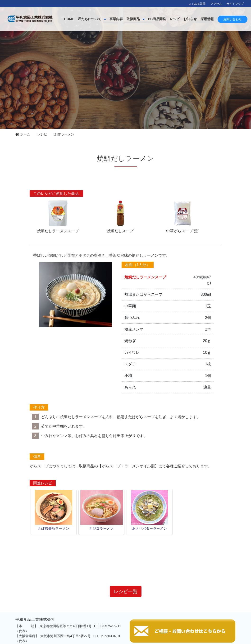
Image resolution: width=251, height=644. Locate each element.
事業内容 (148, 19)
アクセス (216, 4)
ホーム (23, 134)
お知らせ (222, 19)
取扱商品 (165, 19)
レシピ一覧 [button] (126, 557)
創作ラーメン (64, 134)
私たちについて (121, 19)
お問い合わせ (233, 35)
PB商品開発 (189, 19)
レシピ (206, 19)
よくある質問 (197, 4)
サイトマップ (235, 4)
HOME (101, 19)
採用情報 (239, 19)
